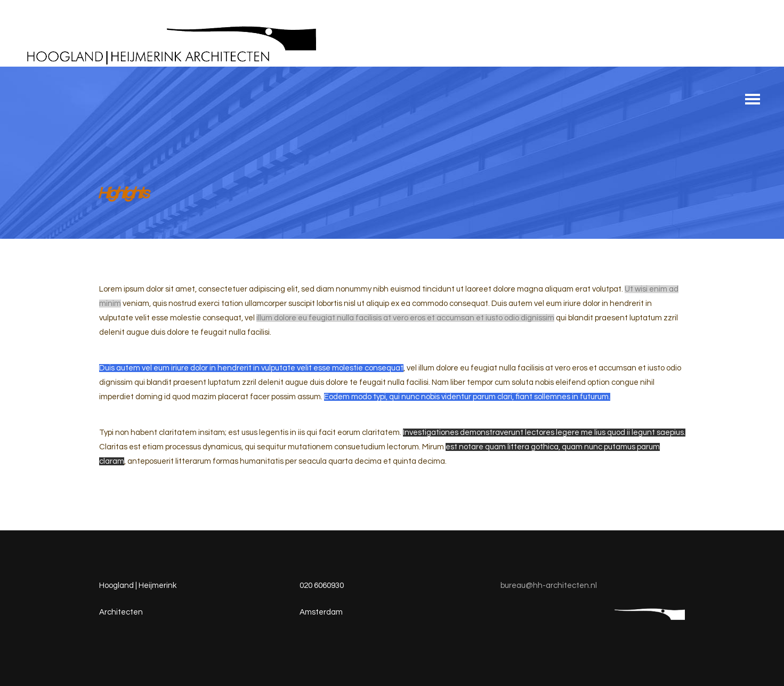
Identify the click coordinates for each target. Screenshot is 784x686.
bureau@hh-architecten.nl (549, 586)
